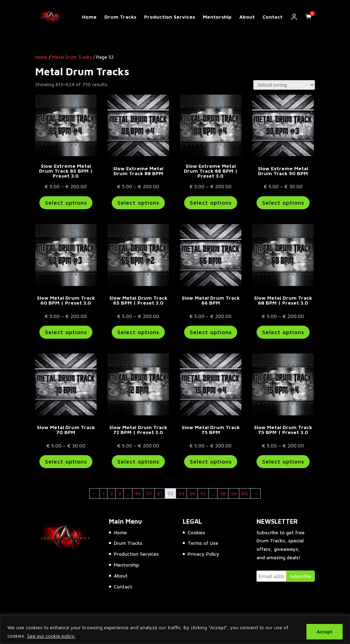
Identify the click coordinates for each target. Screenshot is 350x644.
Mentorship (217, 17)
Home (89, 17)
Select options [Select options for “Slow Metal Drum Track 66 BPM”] (211, 332)
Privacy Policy (203, 554)
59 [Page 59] (234, 493)
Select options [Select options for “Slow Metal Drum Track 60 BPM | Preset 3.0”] (66, 332)
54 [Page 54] (192, 493)
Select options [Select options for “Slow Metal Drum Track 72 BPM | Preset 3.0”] (138, 461)
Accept (325, 632)
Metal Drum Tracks (72, 57)
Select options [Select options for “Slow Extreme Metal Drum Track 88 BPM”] (138, 203)
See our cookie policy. (51, 636)
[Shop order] (284, 85)
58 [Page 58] (223, 493)
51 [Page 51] (160, 493)
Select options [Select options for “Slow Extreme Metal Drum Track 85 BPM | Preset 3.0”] (66, 203)
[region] (175, 630)
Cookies (196, 532)
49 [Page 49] (138, 493)
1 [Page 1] (103, 493)
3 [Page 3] (119, 493)
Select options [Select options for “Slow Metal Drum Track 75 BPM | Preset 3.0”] (283, 461)
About (247, 17)
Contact (273, 17)
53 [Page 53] (181, 493)
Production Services (170, 17)
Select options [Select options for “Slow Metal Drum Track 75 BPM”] (211, 461)
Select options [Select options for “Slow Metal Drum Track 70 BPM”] (66, 461)
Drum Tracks (120, 17)
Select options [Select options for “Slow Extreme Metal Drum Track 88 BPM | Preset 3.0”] (211, 203)
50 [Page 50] (149, 493)
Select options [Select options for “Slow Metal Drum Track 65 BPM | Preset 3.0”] (138, 332)
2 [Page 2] (111, 493)
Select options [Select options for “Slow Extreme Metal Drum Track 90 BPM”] (283, 203)
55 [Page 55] (203, 493)
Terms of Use (203, 543)
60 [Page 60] (245, 493)
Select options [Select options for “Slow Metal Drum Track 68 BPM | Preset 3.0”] (283, 332)
